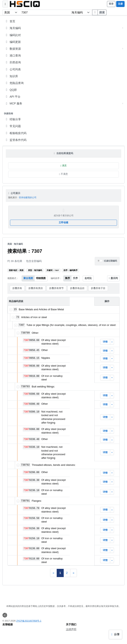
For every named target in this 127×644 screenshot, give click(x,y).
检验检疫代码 (16, 133)
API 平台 (13, 97)
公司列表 (13, 69)
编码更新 (13, 42)
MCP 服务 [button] (64, 103)
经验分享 (13, 119)
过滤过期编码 (110, 261)
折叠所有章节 (56, 288)
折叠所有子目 (98, 288)
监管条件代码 (16, 140)
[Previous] (53, 573)
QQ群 (11, 90)
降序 (68, 278)
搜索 (102, 12)
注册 (120, 4)
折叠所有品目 (77, 288)
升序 (75, 278)
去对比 (88, 278)
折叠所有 (17, 288)
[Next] (74, 573)
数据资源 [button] (64, 49)
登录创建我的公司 (28, 197)
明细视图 (41, 278)
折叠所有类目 (36, 288)
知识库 (11, 76)
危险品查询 (14, 83)
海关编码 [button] (64, 28)
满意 (63, 166)
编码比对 (13, 35)
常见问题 (13, 126)
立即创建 (63, 222)
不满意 (63, 174)
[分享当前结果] (115, 634)
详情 (105, 342)
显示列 (113, 278)
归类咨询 (13, 62)
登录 (111, 4)
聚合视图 (28, 278)
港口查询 (13, 56)
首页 (10, 21)
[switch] (100, 261)
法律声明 (71, 629)
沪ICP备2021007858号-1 (29, 621)
